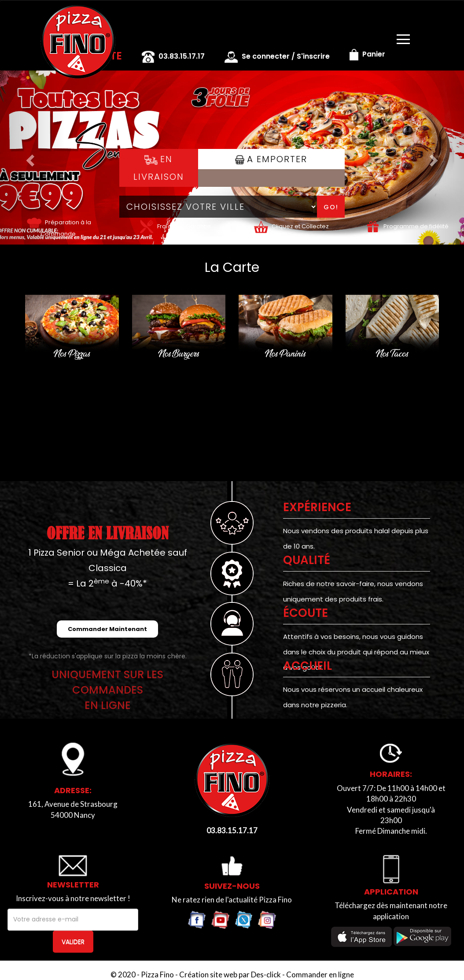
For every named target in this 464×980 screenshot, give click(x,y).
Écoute (306, 613)
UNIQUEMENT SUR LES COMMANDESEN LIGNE (107, 690)
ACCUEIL (307, 666)
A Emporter (271, 159)
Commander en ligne (320, 974)
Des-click (266, 974)
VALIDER (73, 942)
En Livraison (159, 168)
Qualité (307, 560)
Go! (331, 207)
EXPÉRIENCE (317, 507)
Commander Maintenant (107, 629)
